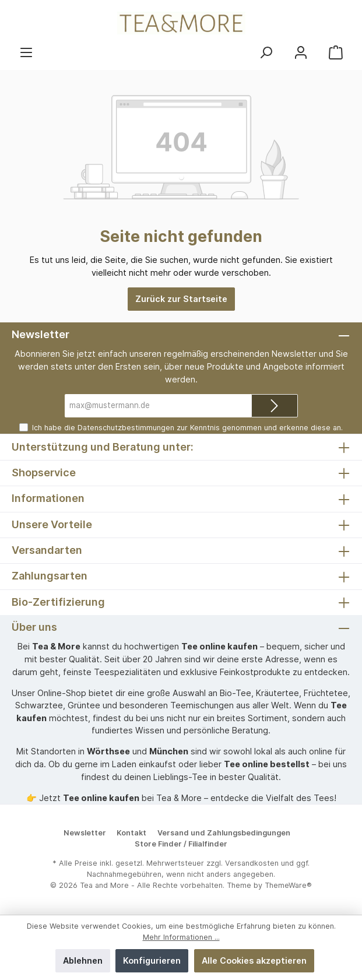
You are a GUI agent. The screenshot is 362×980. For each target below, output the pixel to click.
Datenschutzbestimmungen (126, 428)
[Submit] (275, 406)
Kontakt (131, 833)
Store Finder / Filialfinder (181, 844)
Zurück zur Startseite (181, 299)
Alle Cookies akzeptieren (254, 960)
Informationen (48, 498)
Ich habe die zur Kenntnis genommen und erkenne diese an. (187, 428)
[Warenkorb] (336, 52)
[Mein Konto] (301, 52)
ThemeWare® (288, 885)
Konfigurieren (152, 960)
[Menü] (26, 52)
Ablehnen (83, 960)
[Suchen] (266, 52)
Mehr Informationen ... (181, 937)
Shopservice (44, 473)
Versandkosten (252, 863)
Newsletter (85, 833)
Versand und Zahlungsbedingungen (224, 833)
